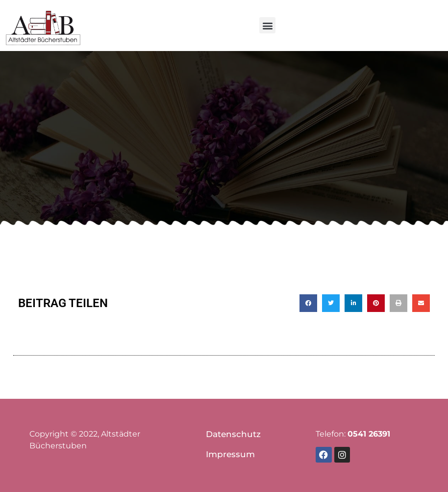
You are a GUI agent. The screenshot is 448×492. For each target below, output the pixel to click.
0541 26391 (369, 434)
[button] (267, 25)
